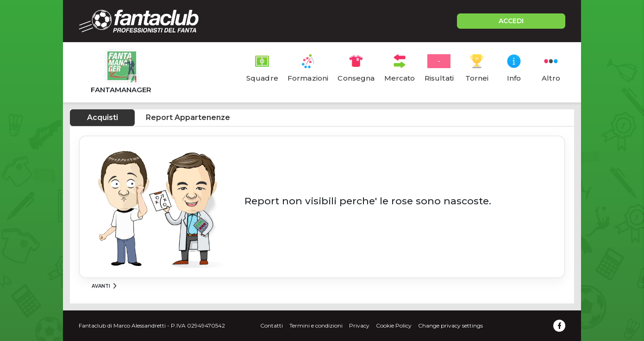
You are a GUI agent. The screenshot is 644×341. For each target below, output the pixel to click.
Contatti (272, 325)
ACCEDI (511, 21)
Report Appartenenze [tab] (188, 117)
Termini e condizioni (316, 325)
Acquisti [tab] (103, 117)
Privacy (359, 325)
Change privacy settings (450, 325)
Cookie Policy (394, 325)
